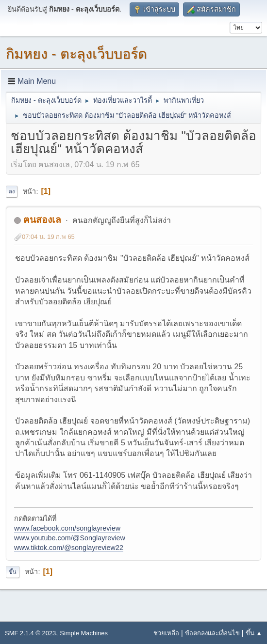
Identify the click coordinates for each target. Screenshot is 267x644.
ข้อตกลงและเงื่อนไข (212, 633)
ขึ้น (13, 572)
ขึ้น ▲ (254, 633)
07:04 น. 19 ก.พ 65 (48, 237)
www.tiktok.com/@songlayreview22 (69, 548)
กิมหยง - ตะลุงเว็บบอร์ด (76, 54)
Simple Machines (84, 633)
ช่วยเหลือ (166, 633)
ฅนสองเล (42, 220)
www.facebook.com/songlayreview (67, 528)
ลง (12, 191)
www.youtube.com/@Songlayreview (70, 538)
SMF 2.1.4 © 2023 (30, 633)
